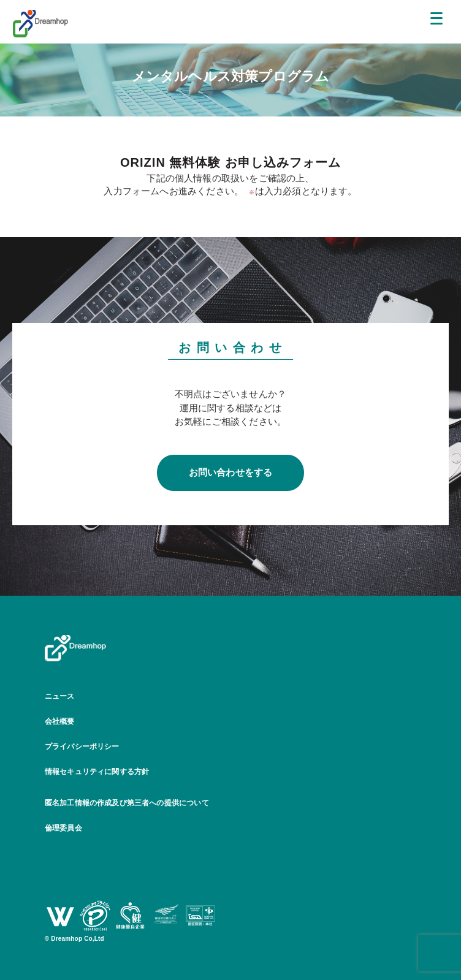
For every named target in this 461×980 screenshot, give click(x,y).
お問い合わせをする (231, 472)
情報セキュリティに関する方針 (97, 772)
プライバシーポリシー (82, 746)
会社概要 (60, 721)
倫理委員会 (63, 828)
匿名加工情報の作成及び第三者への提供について (127, 803)
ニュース (60, 696)
